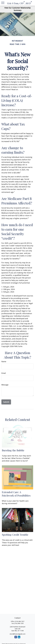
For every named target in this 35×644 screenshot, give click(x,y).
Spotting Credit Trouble (15, 535)
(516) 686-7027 (20, 621)
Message (5, 385)
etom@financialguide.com (18, 634)
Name (4, 361)
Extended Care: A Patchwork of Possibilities (16, 494)
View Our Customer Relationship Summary (17, 9)
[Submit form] (6, 402)
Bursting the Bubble (13, 450)
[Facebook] (16, 637)
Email (4, 373)
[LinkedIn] (19, 637)
